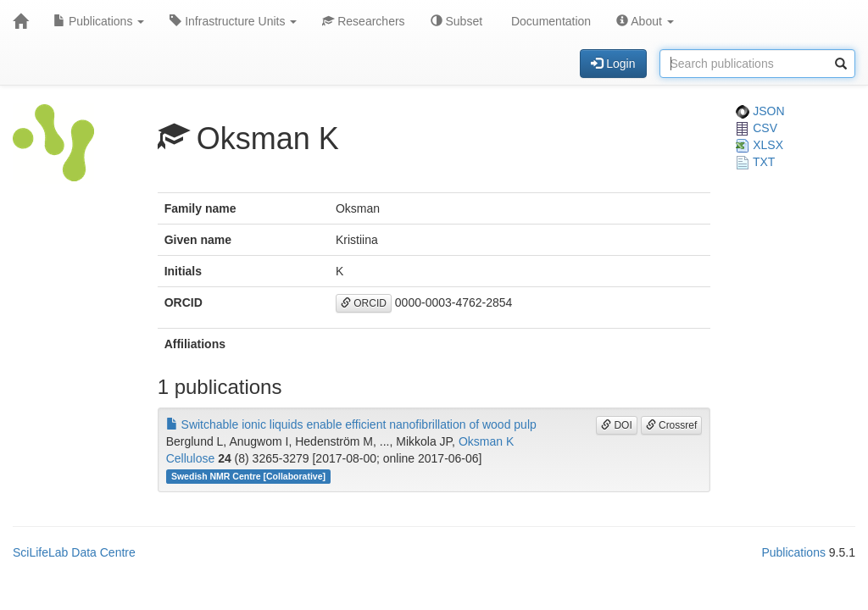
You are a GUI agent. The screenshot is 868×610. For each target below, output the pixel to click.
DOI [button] (617, 425)
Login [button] (613, 64)
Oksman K (486, 441)
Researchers (363, 21)
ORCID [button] (364, 303)
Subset (456, 21)
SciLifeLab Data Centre (74, 552)
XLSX (759, 145)
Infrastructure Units (233, 21)
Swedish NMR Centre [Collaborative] (248, 476)
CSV (757, 128)
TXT (755, 162)
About (645, 21)
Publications (99, 21)
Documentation (549, 21)
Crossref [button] (672, 425)
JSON (760, 111)
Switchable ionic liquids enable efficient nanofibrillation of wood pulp (351, 424)
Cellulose (191, 458)
